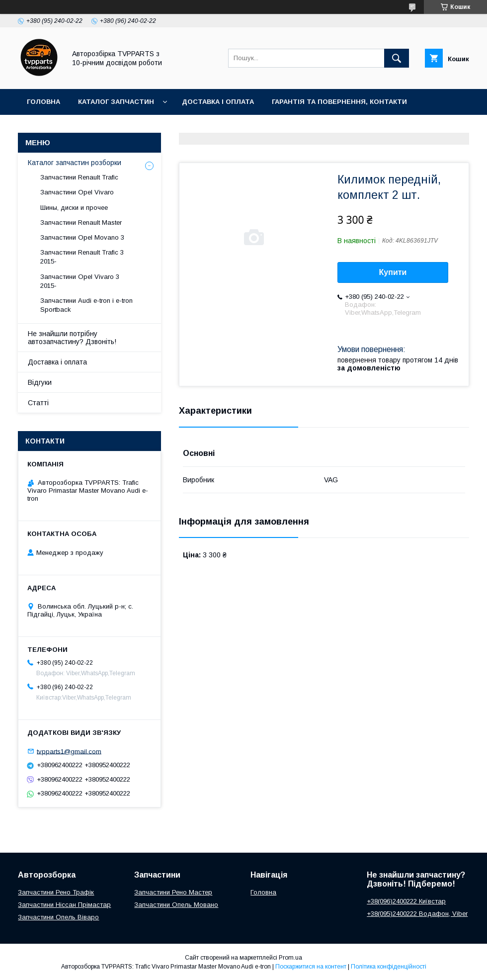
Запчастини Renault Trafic (79, 177)
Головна (43, 102)
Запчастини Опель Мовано (176, 905)
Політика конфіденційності (389, 967)
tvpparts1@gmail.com (69, 751)
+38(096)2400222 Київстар (406, 901)
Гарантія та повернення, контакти (339, 102)
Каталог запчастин (116, 102)
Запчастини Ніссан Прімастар (64, 905)
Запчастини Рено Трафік (56, 892)
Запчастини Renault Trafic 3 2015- (82, 257)
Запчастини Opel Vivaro (77, 192)
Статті (38, 403)
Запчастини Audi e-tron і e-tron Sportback (86, 305)
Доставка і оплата (218, 102)
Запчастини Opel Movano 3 (82, 237)
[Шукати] (397, 58)
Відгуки (40, 382)
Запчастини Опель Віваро (58, 917)
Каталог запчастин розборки (75, 163)
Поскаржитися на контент (311, 967)
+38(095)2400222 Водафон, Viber (417, 914)
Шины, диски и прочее (74, 208)
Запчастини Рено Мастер (173, 892)
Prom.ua (290, 958)
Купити (393, 272)
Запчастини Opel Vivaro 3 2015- (80, 281)
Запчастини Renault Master (81, 223)
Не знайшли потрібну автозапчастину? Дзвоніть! (72, 338)
